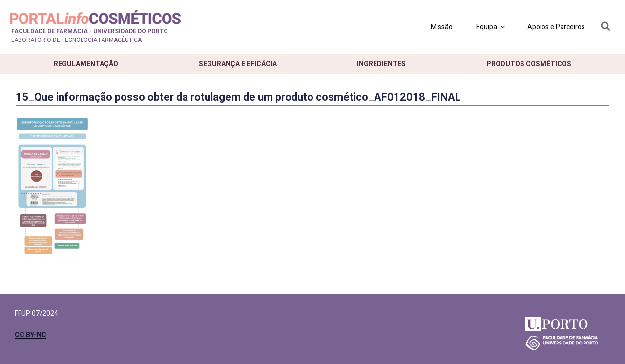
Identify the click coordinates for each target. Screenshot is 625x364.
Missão (442, 27)
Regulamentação (86, 64)
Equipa (491, 27)
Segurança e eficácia (238, 64)
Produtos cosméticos (529, 64)
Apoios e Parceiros (556, 27)
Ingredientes (381, 64)
